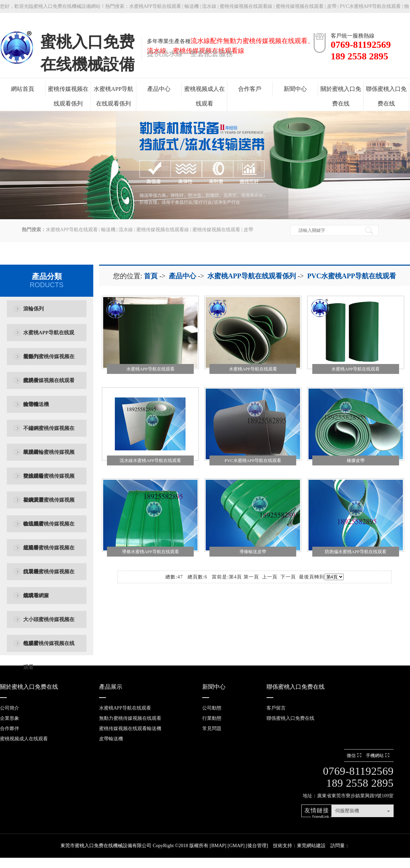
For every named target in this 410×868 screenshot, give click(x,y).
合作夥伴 (10, 729)
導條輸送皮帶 (253, 552)
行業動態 (212, 718)
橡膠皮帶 (356, 460)
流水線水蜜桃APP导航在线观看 (150, 460)
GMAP (236, 846)
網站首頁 (23, 89)
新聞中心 (295, 89)
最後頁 (307, 577)
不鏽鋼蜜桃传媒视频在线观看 (49, 433)
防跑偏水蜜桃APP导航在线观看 (356, 552)
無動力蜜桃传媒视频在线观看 (49, 361)
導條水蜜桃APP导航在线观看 (151, 552)
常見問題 (212, 729)
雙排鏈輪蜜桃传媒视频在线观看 (49, 481)
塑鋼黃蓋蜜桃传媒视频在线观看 (49, 505)
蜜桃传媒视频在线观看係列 (68, 96)
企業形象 (10, 718)
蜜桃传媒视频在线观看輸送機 (49, 385)
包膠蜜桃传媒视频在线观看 (49, 648)
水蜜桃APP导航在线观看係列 (113, 96)
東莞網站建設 (311, 846)
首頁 (151, 276)
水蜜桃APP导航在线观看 (155, 6)
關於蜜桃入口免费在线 (341, 96)
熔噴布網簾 (36, 596)
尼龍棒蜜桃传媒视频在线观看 (49, 552)
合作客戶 (250, 89)
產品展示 (111, 687)
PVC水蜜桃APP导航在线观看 (352, 276)
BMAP (218, 846)
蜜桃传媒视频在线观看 (300, 6)
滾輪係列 (33, 309)
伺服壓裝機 (347, 811)
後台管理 (257, 846)
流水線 (209, 6)
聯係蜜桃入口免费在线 (386, 96)
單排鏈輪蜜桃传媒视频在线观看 (49, 457)
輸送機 (192, 6)
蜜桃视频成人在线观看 (204, 96)
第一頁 (251, 577)
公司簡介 (10, 708)
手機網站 (378, 755)
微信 (355, 755)
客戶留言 (276, 708)
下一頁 (288, 577)
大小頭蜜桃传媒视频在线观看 (49, 624)
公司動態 (212, 708)
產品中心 (159, 89)
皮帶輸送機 (36, 404)
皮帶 (332, 6)
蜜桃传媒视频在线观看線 (246, 6)
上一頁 (270, 577)
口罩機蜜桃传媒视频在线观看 (49, 576)
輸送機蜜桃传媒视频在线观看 (49, 528)
